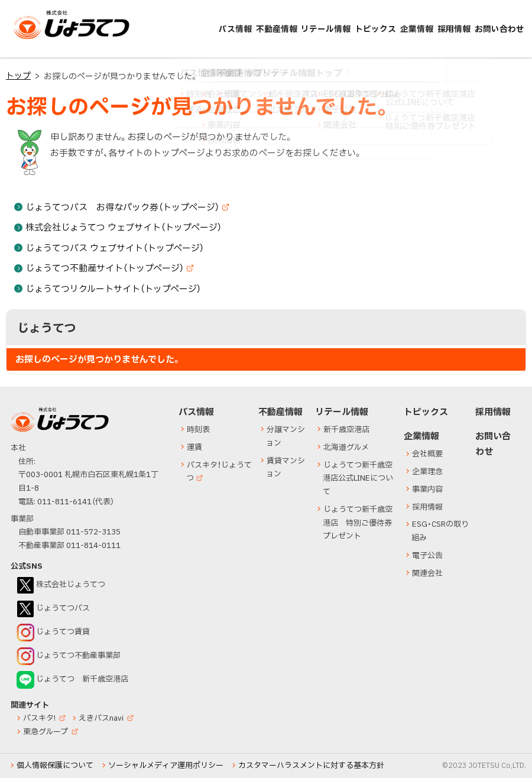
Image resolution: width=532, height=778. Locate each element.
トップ (18, 76)
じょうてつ (37, 38)
